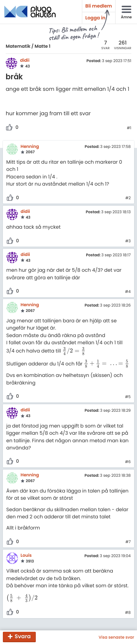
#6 (128, 462)
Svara (23, 637)
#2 (128, 198)
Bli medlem (99, 6)
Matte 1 (43, 46)
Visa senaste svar (116, 637)
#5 (128, 397)
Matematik (18, 46)
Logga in (96, 18)
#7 (128, 542)
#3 (128, 241)
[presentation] (74, 351)
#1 (129, 128)
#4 (128, 292)
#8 (128, 613)
